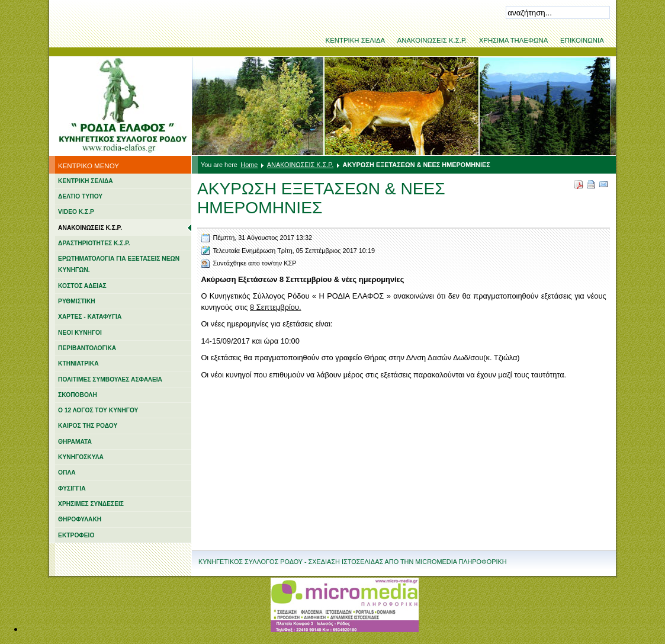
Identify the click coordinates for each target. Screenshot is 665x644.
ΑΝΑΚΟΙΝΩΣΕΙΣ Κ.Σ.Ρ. (432, 40)
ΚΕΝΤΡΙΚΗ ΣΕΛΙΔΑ (356, 40)
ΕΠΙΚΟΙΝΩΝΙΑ (582, 40)
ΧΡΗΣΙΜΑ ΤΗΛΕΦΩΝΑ (514, 40)
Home (249, 165)
